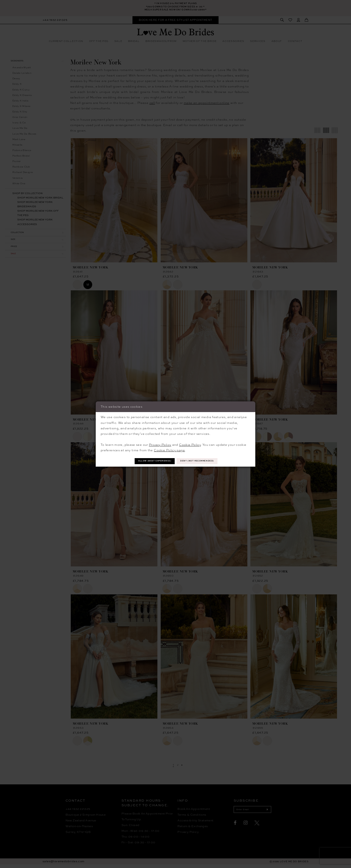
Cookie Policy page (169, 449)
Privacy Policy (160, 444)
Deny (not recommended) (203, 461)
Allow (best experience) (150, 461)
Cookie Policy (190, 444)
